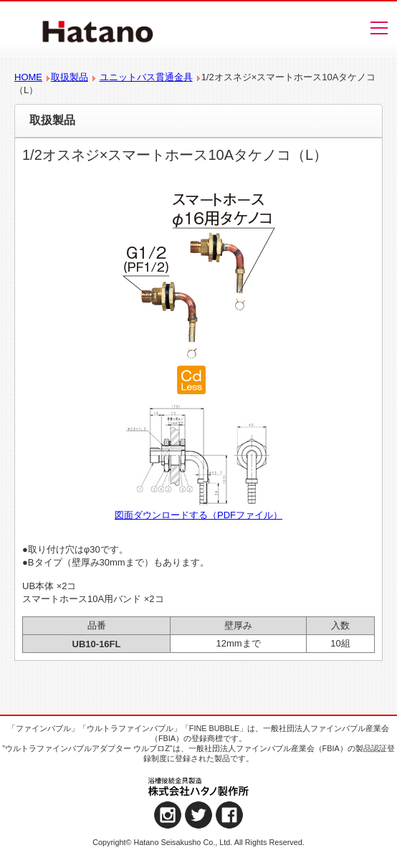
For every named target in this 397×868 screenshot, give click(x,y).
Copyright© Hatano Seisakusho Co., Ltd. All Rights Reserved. (198, 842)
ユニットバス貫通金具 (146, 77)
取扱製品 (70, 77)
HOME (28, 77)
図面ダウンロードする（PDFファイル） (198, 515)
